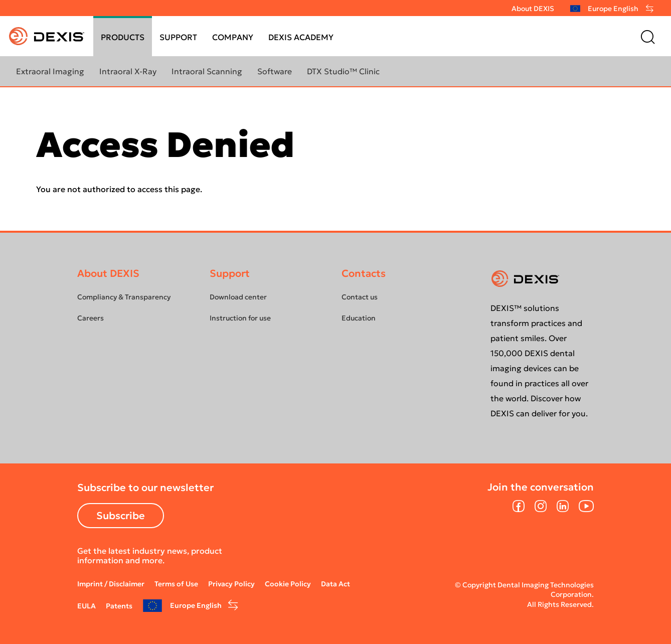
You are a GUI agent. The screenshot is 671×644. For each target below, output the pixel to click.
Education (359, 318)
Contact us (360, 297)
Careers (91, 318)
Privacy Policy (231, 584)
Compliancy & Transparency (124, 297)
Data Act (335, 584)
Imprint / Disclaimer (111, 584)
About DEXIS (533, 9)
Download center (238, 297)
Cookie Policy (288, 584)
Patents (119, 606)
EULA (87, 606)
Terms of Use (176, 584)
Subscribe (121, 516)
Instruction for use (240, 318)
